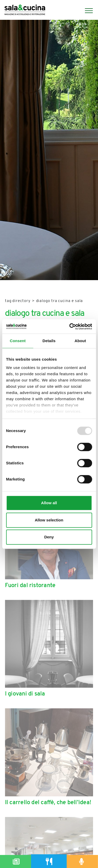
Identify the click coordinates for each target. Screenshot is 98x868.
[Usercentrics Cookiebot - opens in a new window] (70, 327)
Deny (49, 537)
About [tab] (80, 341)
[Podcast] (82, 861)
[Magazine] (16, 861)
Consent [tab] (18, 341)
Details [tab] (49, 341)
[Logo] (25, 11)
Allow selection (49, 520)
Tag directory (18, 301)
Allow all (49, 503)
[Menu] (86, 11)
